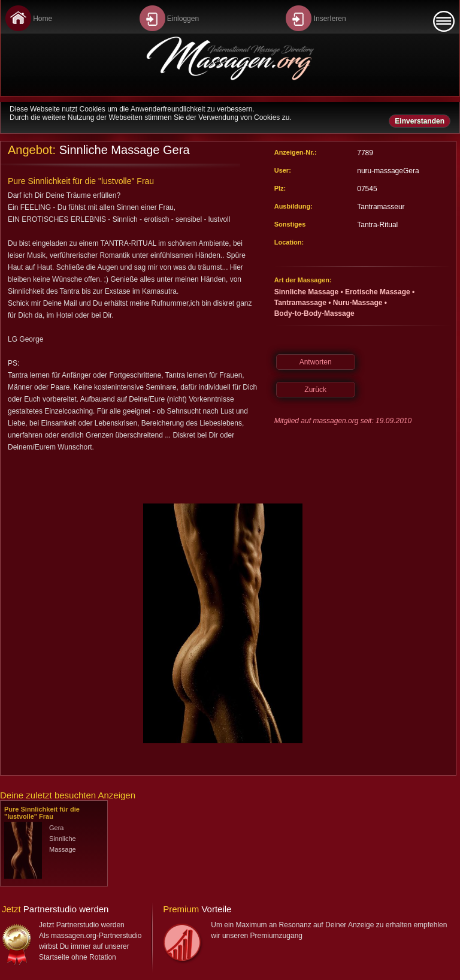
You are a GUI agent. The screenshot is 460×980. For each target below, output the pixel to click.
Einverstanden (420, 121)
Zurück (315, 390)
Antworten (316, 362)
